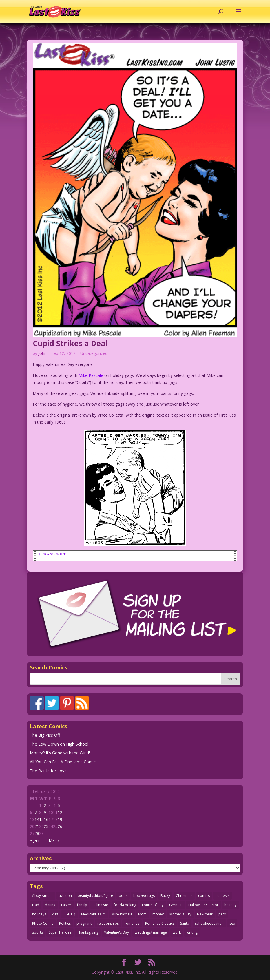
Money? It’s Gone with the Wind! (60, 753)
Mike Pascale (91, 375)
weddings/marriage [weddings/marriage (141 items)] (151, 932)
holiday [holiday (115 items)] (230, 905)
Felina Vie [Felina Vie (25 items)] (100, 905)
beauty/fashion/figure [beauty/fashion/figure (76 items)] (95, 896)
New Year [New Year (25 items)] (205, 914)
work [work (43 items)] (177, 932)
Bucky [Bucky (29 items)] (165, 896)
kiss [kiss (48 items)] (55, 914)
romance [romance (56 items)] (132, 923)
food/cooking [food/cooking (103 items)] (125, 905)
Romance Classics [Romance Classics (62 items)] (160, 923)
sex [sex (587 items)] (232, 923)
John (42, 353)
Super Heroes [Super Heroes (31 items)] (60, 932)
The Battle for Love (48, 771)
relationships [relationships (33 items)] (108, 923)
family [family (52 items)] (82, 905)
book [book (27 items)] (123, 896)
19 (60, 819)
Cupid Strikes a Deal (70, 343)
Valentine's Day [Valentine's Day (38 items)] (116, 932)
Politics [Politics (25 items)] (65, 923)
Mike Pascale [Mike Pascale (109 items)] (122, 914)
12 (60, 812)
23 (46, 826)
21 (37, 826)
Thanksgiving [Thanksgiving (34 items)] (88, 932)
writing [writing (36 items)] (192, 932)
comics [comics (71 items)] (204, 896)
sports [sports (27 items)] (38, 932)
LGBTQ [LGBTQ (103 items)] (70, 914)
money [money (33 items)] (158, 914)
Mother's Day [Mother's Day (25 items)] (180, 914)
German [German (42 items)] (176, 905)
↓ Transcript (52, 554)
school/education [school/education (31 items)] (209, 923)
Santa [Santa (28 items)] (185, 923)
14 (37, 819)
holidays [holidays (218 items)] (39, 914)
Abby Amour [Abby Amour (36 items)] (43, 896)
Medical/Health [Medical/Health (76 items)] (93, 914)
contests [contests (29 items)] (222, 896)
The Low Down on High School (59, 744)
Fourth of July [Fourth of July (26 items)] (153, 905)
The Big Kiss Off (45, 735)
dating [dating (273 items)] (50, 905)
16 (46, 819)
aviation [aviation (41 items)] (65, 896)
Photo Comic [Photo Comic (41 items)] (43, 923)
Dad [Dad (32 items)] (36, 905)
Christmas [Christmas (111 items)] (184, 896)
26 (60, 826)
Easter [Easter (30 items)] (66, 905)
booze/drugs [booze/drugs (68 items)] (144, 896)
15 (41, 819)
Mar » (54, 840)
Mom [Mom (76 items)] (142, 914)
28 (37, 833)
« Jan (35, 840)
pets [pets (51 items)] (222, 914)
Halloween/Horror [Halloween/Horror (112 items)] (203, 905)
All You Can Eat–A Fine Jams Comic (63, 762)
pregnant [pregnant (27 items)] (84, 923)
